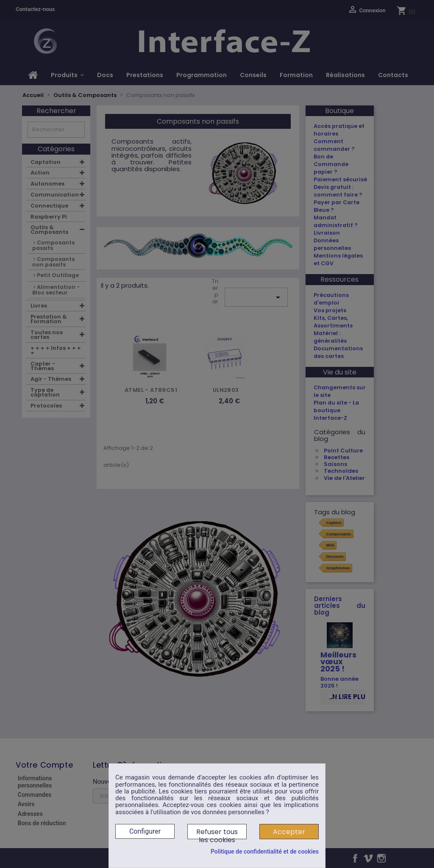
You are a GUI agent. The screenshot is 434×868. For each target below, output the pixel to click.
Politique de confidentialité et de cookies (265, 851)
